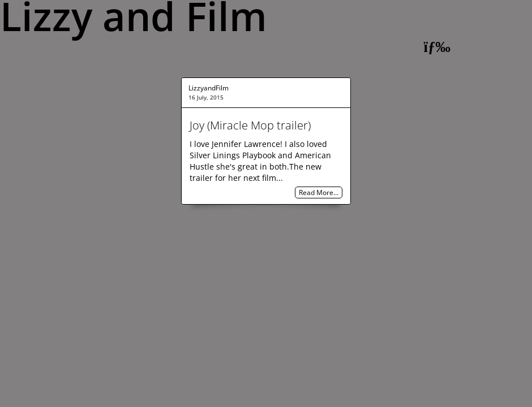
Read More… (319, 192)
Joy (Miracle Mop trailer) (250, 125)
